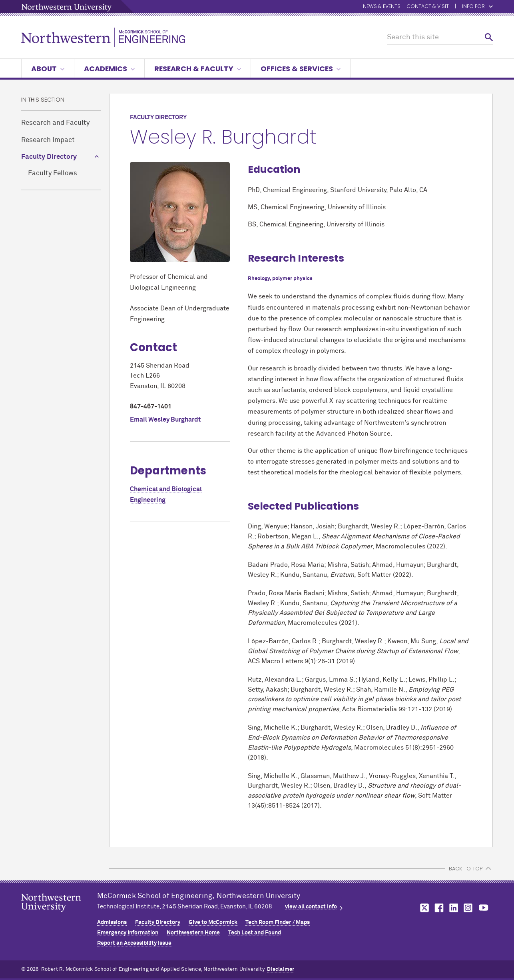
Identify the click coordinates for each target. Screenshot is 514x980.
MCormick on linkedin (453, 908)
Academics (109, 69)
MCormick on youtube (484, 908)
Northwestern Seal (59, 915)
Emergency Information (128, 933)
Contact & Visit (428, 7)
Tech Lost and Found (255, 933)
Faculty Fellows (53, 173)
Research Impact (48, 140)
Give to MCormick (213, 922)
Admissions (112, 922)
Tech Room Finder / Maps (278, 922)
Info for (477, 7)
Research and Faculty (55, 123)
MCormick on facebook (438, 908)
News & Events (382, 7)
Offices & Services (301, 69)
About (48, 69)
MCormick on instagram (468, 908)
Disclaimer (281, 969)
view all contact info (311, 907)
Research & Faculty (198, 69)
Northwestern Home (193, 933)
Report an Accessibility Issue (134, 943)
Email (165, 420)
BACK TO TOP (466, 869)
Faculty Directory (49, 157)
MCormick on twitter (423, 908)
